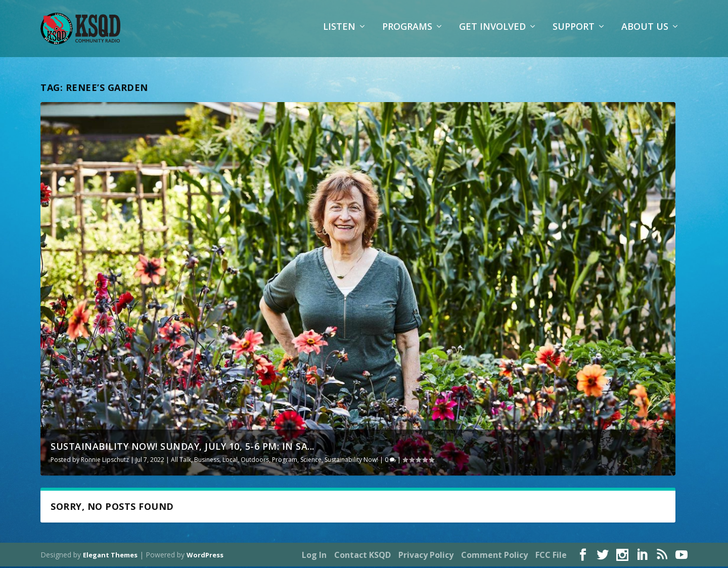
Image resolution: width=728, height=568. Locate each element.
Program (285, 461)
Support (574, 33)
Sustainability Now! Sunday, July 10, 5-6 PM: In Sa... (183, 448)
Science (311, 461)
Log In (314, 556)
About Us (645, 33)
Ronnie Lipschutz (105, 461)
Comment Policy (494, 556)
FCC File (551, 556)
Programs (407, 33)
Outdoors (255, 461)
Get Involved (492, 33)
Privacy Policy (426, 556)
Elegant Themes (110, 556)
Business (207, 461)
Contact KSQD (362, 556)
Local (230, 461)
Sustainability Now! (351, 461)
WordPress (205, 556)
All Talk (181, 461)
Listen (339, 33)
